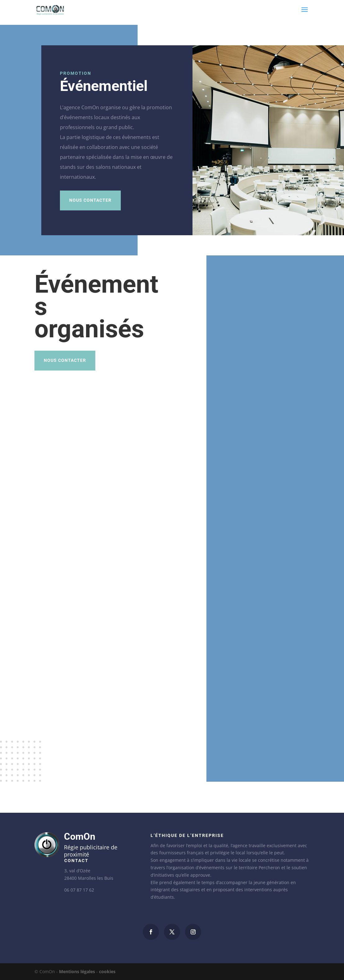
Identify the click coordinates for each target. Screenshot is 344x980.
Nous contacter (90, 200)
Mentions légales (77, 971)
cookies (107, 971)
